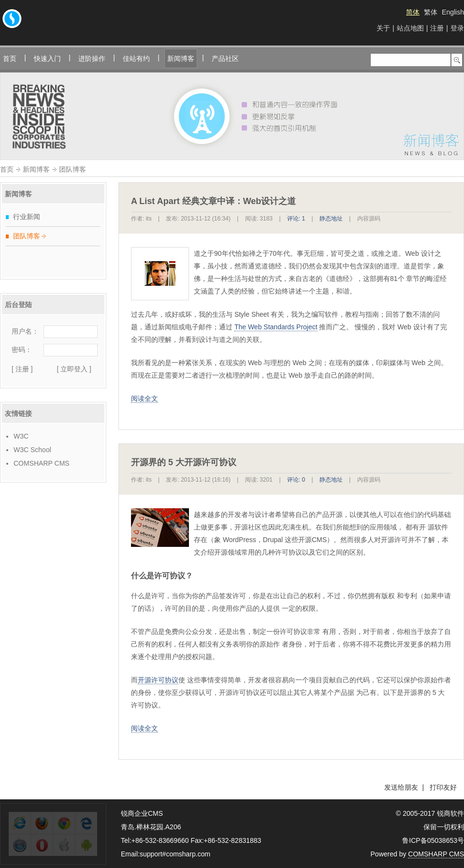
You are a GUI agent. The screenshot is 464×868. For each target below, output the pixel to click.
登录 (457, 28)
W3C (21, 436)
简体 (413, 12)
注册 (437, 28)
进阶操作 (92, 59)
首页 (10, 59)
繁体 (431, 12)
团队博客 (27, 236)
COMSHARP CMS (42, 463)
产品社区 (225, 59)
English (453, 12)
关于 (383, 28)
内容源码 (369, 219)
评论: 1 (296, 219)
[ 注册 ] (22, 369)
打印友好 (443, 787)
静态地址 (331, 219)
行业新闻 (27, 217)
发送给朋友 (401, 787)
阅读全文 (145, 398)
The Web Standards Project (276, 327)
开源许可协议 (158, 680)
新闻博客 (181, 59)
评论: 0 (296, 480)
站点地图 (410, 28)
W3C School (32, 450)
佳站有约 (136, 59)
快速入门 (47, 59)
